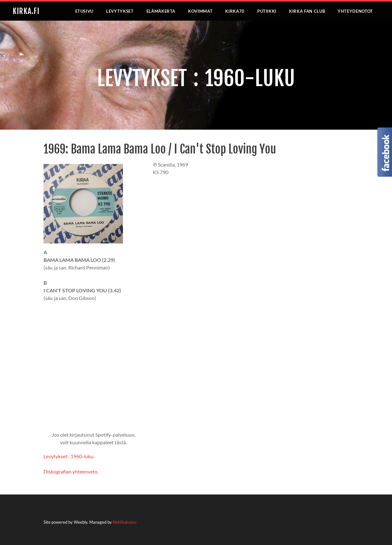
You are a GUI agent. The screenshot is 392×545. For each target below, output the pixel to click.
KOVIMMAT (200, 11)
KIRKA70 (235, 11)
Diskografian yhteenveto (71, 471)
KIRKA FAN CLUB (307, 11)
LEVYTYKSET (120, 11)
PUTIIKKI (267, 11)
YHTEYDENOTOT (355, 11)
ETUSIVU (84, 11)
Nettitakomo (125, 522)
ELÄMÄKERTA (161, 11)
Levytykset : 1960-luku (68, 456)
